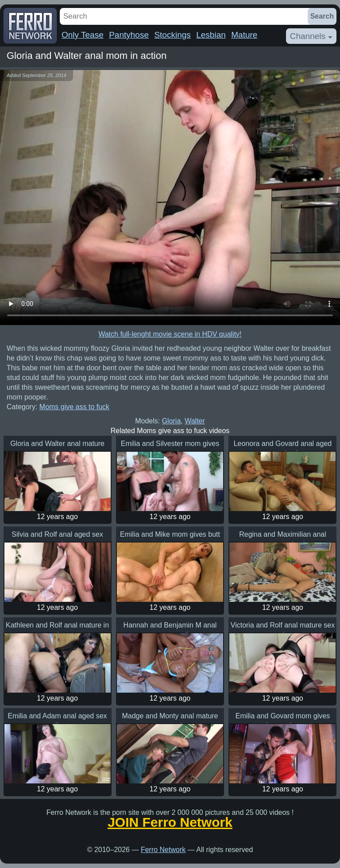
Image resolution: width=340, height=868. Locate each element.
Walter (195, 421)
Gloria (172, 421)
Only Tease (83, 35)
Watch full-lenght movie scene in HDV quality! (170, 334)
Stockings (172, 35)
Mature (244, 35)
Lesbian (211, 35)
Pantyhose (129, 35)
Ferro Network (163, 850)
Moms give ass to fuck (74, 407)
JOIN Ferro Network (170, 822)
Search (322, 16)
